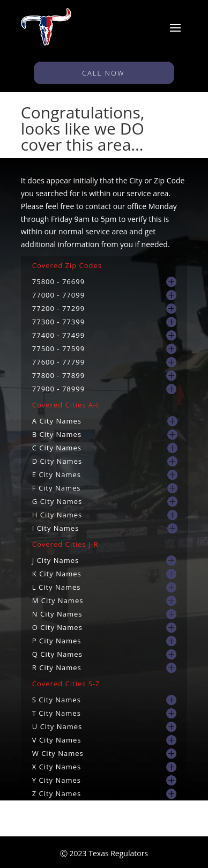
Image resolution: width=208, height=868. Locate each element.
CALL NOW (104, 73)
